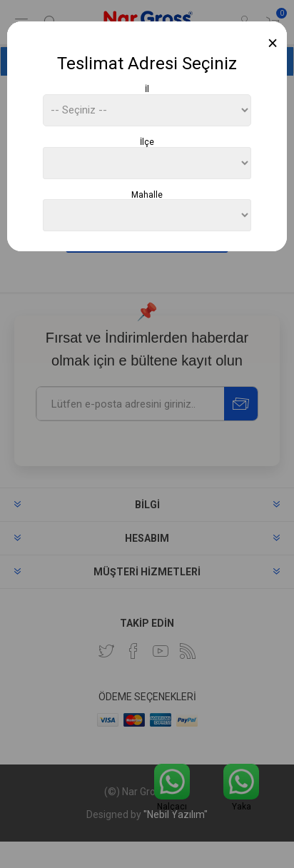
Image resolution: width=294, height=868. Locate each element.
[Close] (273, 43)
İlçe (147, 142)
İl (147, 89)
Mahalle (147, 194)
